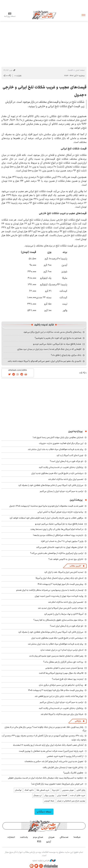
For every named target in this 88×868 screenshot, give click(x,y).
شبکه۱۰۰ (77, 837)
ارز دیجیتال (38, 795)
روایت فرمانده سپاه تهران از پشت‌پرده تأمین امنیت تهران (59, 596)
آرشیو (49, 842)
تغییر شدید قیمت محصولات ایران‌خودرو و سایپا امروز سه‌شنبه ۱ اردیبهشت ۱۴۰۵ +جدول (46, 506)
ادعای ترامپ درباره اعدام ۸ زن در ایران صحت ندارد (62, 650)
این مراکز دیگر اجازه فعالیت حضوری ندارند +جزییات (61, 443)
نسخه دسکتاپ (44, 812)
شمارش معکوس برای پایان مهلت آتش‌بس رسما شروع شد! (58, 437)
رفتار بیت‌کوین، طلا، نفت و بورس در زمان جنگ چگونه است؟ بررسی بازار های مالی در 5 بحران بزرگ (46, 729)
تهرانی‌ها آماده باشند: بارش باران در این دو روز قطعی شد (59, 696)
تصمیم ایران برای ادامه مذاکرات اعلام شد (66, 479)
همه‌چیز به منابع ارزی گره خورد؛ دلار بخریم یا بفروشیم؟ (58, 338)
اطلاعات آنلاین (44, 15)
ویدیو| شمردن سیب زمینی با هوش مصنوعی (64, 668)
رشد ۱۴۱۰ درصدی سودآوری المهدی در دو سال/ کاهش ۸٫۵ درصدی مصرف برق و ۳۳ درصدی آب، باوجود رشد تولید (44, 738)
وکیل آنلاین (81, 790)
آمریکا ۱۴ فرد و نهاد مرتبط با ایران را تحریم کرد (64, 614)
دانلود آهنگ (29, 790)
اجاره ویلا (56, 790)
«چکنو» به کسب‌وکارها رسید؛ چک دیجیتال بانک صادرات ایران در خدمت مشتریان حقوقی (46, 778)
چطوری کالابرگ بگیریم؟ (73, 773)
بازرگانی (78, 721)
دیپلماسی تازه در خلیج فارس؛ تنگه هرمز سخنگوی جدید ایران (57, 473)
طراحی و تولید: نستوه (44, 861)
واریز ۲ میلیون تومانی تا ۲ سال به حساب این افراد (62, 541)
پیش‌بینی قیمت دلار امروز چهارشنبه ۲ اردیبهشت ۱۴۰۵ (60, 584)
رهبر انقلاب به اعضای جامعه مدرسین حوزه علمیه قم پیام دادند (56, 656)
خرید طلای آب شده (78, 795)
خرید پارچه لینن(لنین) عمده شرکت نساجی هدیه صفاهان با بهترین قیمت (51, 751)
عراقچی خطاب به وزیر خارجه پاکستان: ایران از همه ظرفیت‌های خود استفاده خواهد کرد (46, 518)
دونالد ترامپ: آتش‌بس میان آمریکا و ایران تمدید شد (61, 608)
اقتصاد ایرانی (62, 795)
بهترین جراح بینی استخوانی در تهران (71, 801)
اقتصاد (70, 70)
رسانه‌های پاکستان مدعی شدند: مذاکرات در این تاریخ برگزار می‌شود (52, 332)
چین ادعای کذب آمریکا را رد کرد (70, 455)
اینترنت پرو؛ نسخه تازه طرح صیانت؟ (68, 679)
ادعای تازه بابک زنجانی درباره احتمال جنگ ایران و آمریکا (59, 578)
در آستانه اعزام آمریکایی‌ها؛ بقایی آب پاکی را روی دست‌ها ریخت (57, 529)
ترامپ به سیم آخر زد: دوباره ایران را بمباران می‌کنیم (62, 491)
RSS (39, 842)
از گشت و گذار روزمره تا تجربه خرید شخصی (65, 756)
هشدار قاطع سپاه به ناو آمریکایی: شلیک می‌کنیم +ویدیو (57, 344)
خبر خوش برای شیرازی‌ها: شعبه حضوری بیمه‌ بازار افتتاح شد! (57, 784)
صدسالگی (64, 837)
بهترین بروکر (49, 795)
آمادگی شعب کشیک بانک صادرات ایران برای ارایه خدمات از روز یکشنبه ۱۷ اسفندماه (48, 745)
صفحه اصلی (80, 70)
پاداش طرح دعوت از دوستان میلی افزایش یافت (63, 767)
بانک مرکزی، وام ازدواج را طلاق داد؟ (66, 355)
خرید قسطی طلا (43, 790)
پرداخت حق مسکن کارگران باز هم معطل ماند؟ (63, 662)
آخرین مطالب (75, 566)
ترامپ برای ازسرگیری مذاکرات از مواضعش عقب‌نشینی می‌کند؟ (57, 553)
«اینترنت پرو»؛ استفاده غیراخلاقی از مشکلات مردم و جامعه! (58, 535)
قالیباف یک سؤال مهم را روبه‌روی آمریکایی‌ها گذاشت (61, 673)
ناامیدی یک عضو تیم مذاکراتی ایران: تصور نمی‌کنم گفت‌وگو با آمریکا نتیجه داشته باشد (44, 361)
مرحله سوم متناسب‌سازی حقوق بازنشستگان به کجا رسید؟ (58, 620)
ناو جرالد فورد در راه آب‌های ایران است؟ (67, 461)
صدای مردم (38, 837)
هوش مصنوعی (68, 790)
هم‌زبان (51, 837)
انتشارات (11, 837)
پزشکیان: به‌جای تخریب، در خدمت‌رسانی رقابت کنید (61, 467)
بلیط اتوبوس (49, 801)
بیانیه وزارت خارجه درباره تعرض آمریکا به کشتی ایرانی (60, 512)
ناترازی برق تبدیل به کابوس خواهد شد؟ (66, 559)
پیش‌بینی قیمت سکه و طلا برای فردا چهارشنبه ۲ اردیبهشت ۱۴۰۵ (56, 690)
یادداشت (24, 837)
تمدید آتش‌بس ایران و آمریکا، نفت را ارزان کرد (64, 572)
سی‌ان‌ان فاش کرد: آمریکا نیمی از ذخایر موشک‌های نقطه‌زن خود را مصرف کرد (51, 485)
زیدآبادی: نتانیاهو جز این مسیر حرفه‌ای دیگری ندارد (61, 685)
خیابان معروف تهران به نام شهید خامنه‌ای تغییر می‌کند (60, 547)
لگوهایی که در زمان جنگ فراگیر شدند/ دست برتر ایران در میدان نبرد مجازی (49, 349)
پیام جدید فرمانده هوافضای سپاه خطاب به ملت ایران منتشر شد (56, 449)
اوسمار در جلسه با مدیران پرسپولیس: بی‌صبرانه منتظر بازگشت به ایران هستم (50, 590)
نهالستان (18, 790)
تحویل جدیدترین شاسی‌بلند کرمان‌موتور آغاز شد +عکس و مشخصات (54, 761)
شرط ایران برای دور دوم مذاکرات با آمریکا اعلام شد (62, 714)
